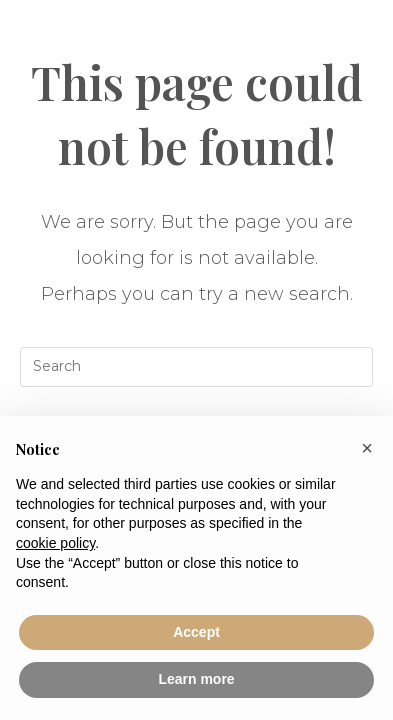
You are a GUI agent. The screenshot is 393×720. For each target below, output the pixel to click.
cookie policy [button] (55, 543)
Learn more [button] (196, 679)
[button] (367, 448)
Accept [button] (196, 632)
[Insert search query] (197, 367)
